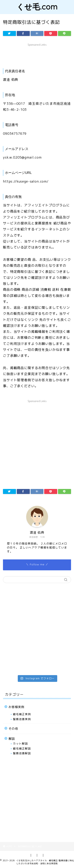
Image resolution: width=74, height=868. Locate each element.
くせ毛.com (37, 7)
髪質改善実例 (22, 719)
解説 (12, 739)
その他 (13, 729)
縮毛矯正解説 (22, 748)
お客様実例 (16, 707)
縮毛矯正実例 (22, 714)
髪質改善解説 (22, 753)
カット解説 (20, 743)
